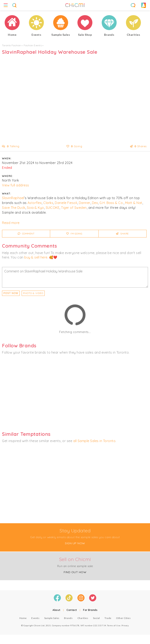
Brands (68, 618)
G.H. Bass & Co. (111, 203)
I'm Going (74, 234)
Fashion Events (33, 45)
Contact (72, 610)
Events (35, 618)
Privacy (125, 625)
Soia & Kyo (35, 208)
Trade (108, 618)
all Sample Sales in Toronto (94, 441)
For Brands (90, 610)
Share (122, 234)
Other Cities (123, 618)
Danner (85, 203)
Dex (95, 203)
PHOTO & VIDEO (33, 293)
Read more (11, 223)
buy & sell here (36, 257)
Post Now (11, 293)
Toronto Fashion (12, 45)
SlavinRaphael (13, 198)
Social (96, 618)
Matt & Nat (134, 203)
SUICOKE (53, 208)
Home (23, 618)
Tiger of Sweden (74, 208)
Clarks (48, 203)
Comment (26, 234)
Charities (83, 618)
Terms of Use (114, 625)
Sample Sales (52, 618)
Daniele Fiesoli (66, 203)
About (57, 610)
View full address (16, 185)
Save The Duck (14, 208)
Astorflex (35, 203)
